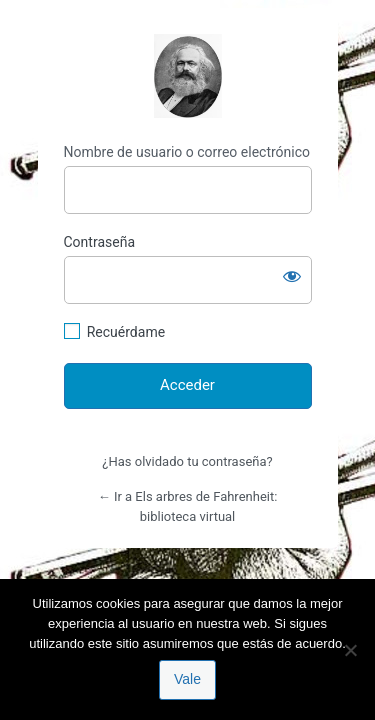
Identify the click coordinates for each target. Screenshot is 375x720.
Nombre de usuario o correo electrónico (187, 152)
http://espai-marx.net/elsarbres (188, 76)
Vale (187, 679)
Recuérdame (126, 332)
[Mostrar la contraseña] (292, 276)
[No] (350, 650)
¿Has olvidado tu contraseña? (187, 461)
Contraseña (100, 242)
